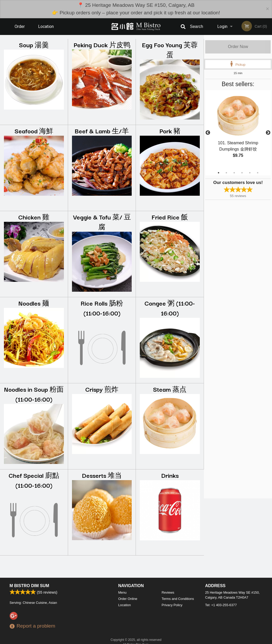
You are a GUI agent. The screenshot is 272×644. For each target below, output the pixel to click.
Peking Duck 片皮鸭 (102, 44)
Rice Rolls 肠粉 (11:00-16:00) (102, 308)
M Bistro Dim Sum (29, 586)
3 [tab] (234, 173)
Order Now (238, 47)
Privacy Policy (172, 605)
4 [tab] (242, 173)
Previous (208, 133)
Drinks (170, 475)
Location (46, 26)
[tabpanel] (238, 130)
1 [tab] (219, 173)
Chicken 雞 (34, 217)
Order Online (20, 29)
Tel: (221, 605)
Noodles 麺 (34, 303)
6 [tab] (258, 173)
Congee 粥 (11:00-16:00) (170, 308)
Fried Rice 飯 (170, 217)
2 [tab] (226, 173)
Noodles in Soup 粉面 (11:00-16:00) (34, 394)
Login (222, 26)
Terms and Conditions (178, 599)
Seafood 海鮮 (34, 131)
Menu (122, 592)
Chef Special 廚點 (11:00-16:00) (34, 480)
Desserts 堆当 (102, 475)
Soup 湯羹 (34, 44)
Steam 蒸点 (170, 389)
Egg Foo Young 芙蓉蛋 (170, 49)
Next (268, 133)
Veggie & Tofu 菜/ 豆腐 (102, 222)
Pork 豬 (170, 131)
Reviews (168, 592)
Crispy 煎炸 (102, 389)
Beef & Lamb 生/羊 (102, 131)
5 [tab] (250, 173)
